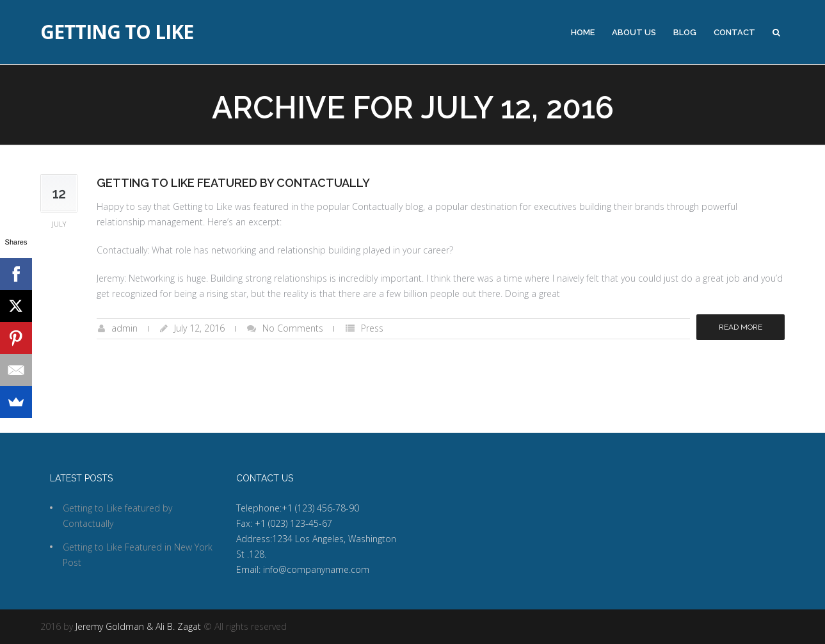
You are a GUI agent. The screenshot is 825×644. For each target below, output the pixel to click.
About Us (634, 32)
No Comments (293, 328)
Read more (741, 327)
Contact (734, 32)
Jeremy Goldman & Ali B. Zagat (138, 626)
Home (583, 32)
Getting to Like (117, 32)
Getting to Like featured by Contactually (233, 183)
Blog (685, 32)
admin (124, 328)
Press (372, 328)
